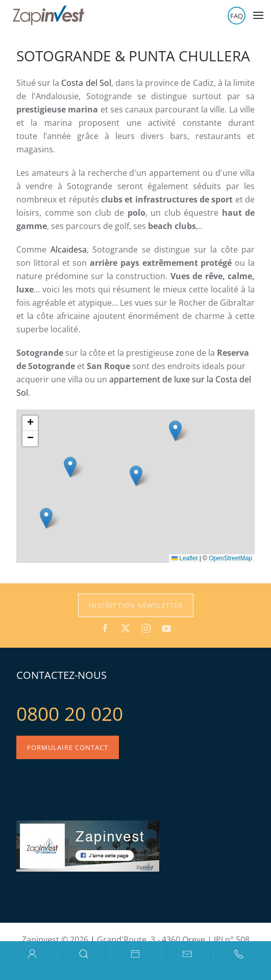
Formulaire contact (68, 747)
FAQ (237, 16)
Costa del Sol (86, 83)
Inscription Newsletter (136, 605)
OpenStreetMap (230, 558)
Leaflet (184, 558)
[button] (258, 15)
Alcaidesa (69, 249)
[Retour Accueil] (48, 15)
